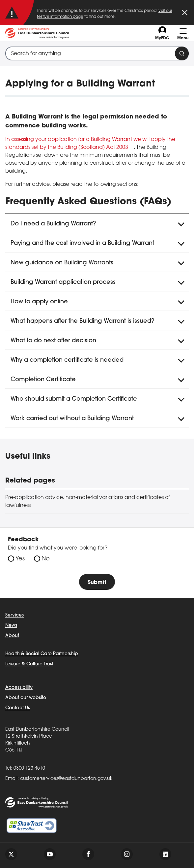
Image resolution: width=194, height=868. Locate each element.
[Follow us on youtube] (50, 854)
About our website (26, 698)
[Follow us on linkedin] (165, 854)
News (11, 626)
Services (14, 615)
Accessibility (19, 688)
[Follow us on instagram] (127, 854)
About (12, 636)
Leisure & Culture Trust (29, 664)
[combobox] (97, 53)
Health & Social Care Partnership (42, 654)
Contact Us (18, 708)
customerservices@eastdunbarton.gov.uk (66, 779)
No (46, 559)
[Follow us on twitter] (11, 854)
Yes (20, 559)
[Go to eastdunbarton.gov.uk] (37, 33)
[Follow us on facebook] (88, 854)
